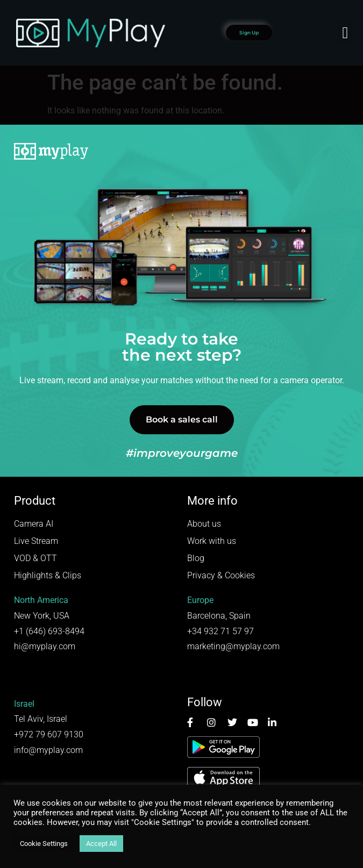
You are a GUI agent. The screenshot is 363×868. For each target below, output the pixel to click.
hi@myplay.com (45, 646)
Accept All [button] (101, 844)
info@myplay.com (48, 750)
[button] (345, 33)
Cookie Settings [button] (44, 844)
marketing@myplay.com (233, 646)
